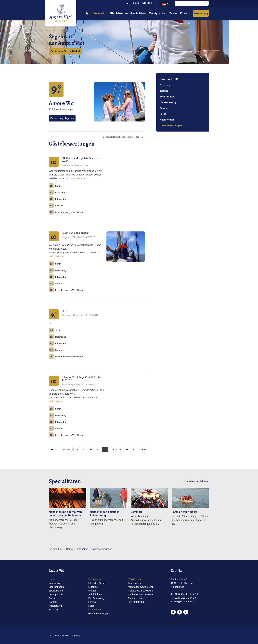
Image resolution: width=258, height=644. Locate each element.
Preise (173, 13)
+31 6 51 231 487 (139, 3)
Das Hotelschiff (136, 602)
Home (52, 579)
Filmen (164, 108)
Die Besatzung (168, 102)
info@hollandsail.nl (184, 601)
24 (112, 449)
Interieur (165, 91)
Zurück (67, 449)
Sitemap (53, 610)
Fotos (163, 114)
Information (99, 13)
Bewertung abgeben (62, 118)
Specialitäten (138, 13)
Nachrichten (167, 120)
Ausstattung (201, 13)
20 (84, 449)
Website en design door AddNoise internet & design (137, 636)
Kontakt (185, 13)
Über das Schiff (169, 79)
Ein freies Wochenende (141, 594)
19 (77, 449)
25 (120, 449)
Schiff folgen (167, 97)
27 (134, 449)
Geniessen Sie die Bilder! (65, 51)
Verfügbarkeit (158, 13)
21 (91, 449)
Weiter (144, 449)
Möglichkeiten (119, 13)
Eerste (54, 449)
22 (98, 449)
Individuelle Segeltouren (141, 591)
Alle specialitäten (198, 481)
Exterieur (165, 85)
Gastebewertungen (171, 125)
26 (127, 449)
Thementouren (136, 598)
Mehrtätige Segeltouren (141, 587)
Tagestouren (135, 583)
